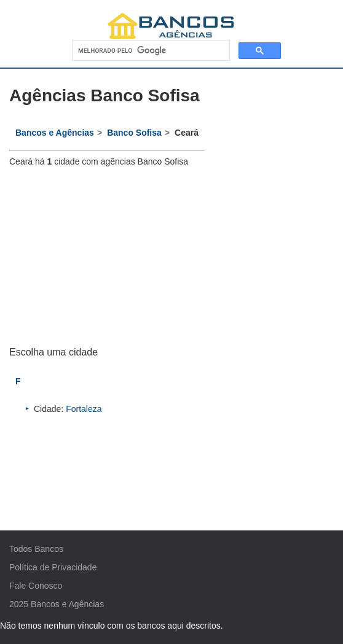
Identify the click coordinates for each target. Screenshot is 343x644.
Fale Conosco (36, 586)
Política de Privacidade (53, 567)
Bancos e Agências (67, 604)
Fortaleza (84, 409)
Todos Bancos (36, 549)
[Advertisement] (107, 257)
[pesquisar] (150, 51)
